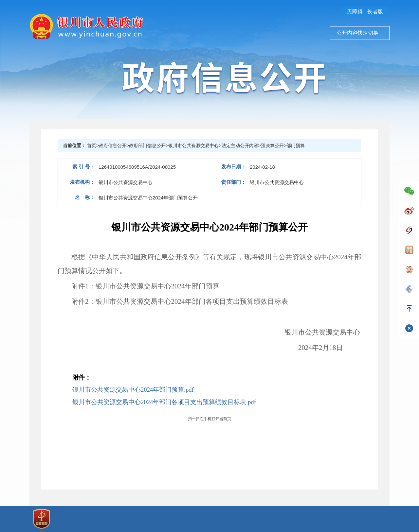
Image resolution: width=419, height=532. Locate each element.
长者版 (375, 12)
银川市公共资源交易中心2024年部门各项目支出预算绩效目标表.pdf (164, 402)
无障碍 (355, 12)
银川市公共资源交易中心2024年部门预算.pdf (133, 390)
